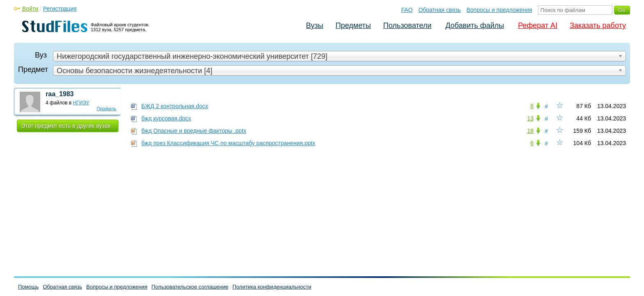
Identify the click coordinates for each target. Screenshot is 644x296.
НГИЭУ (81, 103)
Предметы (353, 25)
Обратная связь (440, 10)
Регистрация (60, 9)
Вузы (315, 25)
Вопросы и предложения (499, 10)
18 (530, 131)
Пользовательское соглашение (190, 287)
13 (530, 118)
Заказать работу (598, 25)
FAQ (407, 10)
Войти (30, 9)
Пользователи (407, 25)
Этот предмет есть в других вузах (66, 126)
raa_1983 (60, 94)
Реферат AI (538, 25)
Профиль (107, 109)
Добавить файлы (475, 25)
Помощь (28, 287)
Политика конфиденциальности (272, 287)
